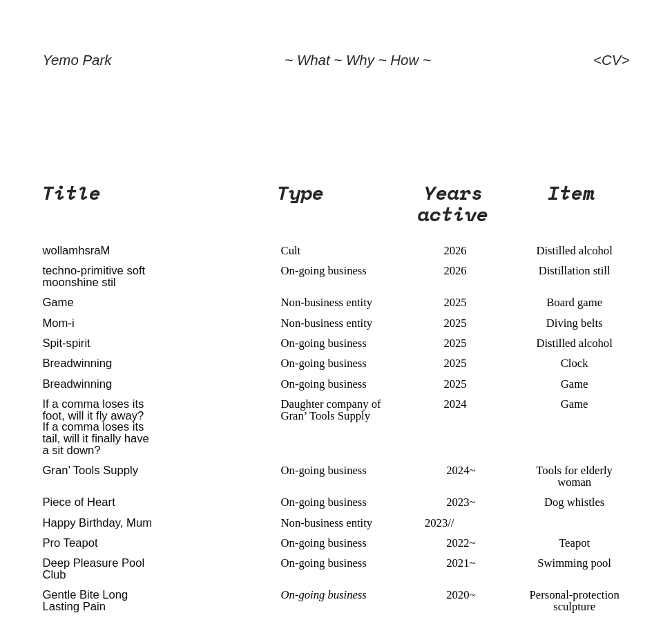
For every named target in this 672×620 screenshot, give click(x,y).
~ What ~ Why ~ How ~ (358, 60)
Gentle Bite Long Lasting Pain (85, 601)
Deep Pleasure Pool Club (93, 569)
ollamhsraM (80, 251)
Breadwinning (77, 363)
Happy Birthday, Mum (97, 523)
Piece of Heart (78, 502)
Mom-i (58, 323)
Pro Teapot (70, 543)
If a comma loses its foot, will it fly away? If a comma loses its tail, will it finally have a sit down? (95, 427)
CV (611, 60)
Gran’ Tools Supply (90, 470)
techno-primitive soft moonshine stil (94, 276)
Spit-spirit (66, 343)
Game (58, 302)
